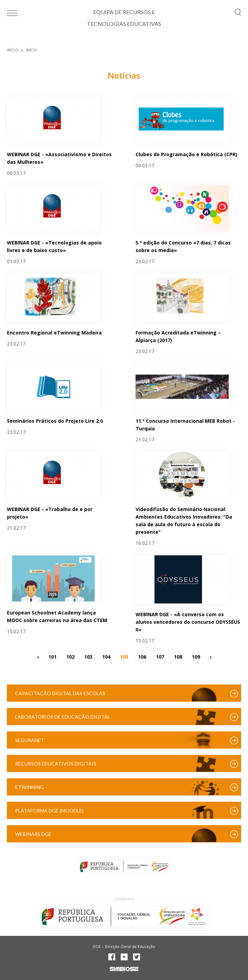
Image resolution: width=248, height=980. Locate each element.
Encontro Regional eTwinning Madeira (54, 333)
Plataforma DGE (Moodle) (49, 811)
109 (196, 656)
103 (88, 656)
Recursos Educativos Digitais (56, 764)
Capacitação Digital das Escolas (60, 693)
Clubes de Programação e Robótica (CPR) (186, 154)
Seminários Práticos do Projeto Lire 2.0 (55, 421)
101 (52, 656)
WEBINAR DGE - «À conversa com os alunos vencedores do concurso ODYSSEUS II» (188, 622)
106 (142, 656)
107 (160, 656)
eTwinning (29, 787)
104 (106, 656)
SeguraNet (30, 740)
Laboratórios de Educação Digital (63, 717)
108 (178, 656)
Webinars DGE (33, 834)
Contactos (124, 899)
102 (70, 656)
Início (13, 50)
